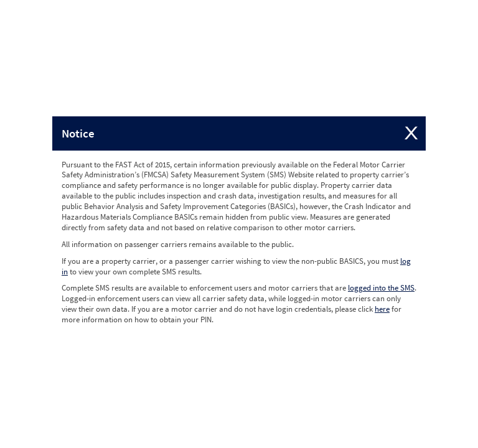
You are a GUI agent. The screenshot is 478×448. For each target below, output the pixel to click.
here (382, 309)
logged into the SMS (381, 288)
